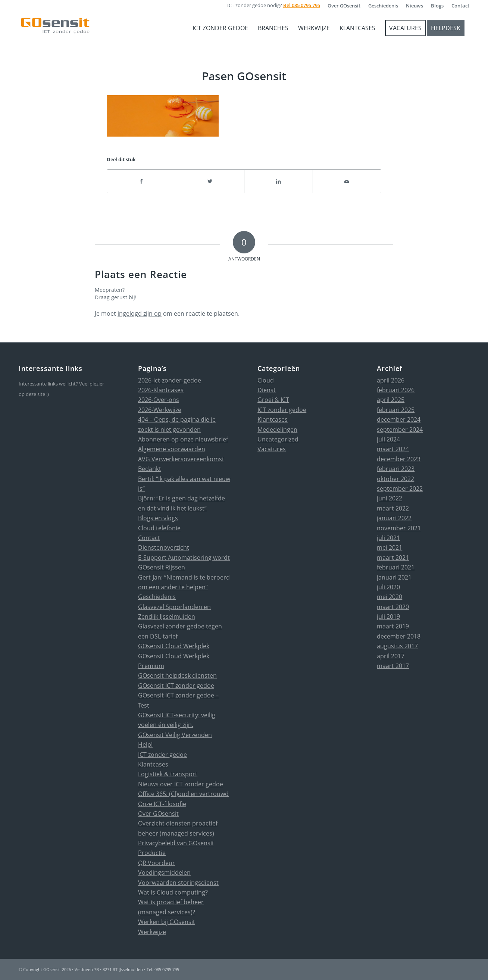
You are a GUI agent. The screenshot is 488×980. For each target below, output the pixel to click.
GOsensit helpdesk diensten (177, 675)
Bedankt (150, 469)
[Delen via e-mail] (347, 181)
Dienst (267, 390)
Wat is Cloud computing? (173, 892)
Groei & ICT (273, 400)
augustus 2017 (397, 646)
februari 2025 (396, 410)
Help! (145, 745)
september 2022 (400, 489)
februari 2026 (396, 390)
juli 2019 (388, 617)
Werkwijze (152, 932)
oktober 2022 (395, 479)
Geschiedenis (157, 597)
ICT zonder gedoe (162, 755)
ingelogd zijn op (140, 313)
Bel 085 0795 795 (302, 5)
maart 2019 (393, 626)
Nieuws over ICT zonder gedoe (181, 784)
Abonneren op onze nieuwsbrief (183, 439)
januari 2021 (394, 577)
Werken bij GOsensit (167, 922)
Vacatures (272, 449)
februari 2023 (396, 469)
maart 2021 (393, 558)
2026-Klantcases (161, 390)
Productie (152, 853)
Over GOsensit (158, 814)
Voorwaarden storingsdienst (178, 883)
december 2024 (399, 419)
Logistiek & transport (168, 774)
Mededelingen (277, 430)
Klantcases (153, 764)
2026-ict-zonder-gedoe (170, 380)
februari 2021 (396, 567)
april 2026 (391, 380)
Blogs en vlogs (158, 518)
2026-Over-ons (159, 400)
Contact (149, 538)
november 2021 (399, 528)
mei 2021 (390, 547)
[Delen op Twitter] (210, 181)
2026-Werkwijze (160, 410)
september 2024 (400, 430)
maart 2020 (393, 607)
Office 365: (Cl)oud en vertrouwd (183, 794)
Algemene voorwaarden (172, 449)
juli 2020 (388, 587)
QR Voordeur (157, 863)
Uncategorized (278, 439)
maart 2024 (393, 449)
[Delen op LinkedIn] (279, 181)
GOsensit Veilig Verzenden (175, 735)
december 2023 (399, 459)
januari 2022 (394, 518)
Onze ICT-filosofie (162, 804)
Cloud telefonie (159, 528)
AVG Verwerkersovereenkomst (181, 459)
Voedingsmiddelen (164, 873)
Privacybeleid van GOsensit (176, 843)
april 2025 (391, 400)
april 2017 (391, 656)
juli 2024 (388, 439)
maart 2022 (393, 508)
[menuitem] (344, 6)
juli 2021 (388, 538)
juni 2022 (390, 498)
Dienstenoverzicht (164, 547)
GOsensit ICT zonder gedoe (176, 686)
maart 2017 (393, 666)
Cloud (266, 380)
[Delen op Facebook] (141, 181)
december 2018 (399, 636)
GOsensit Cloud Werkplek (174, 646)
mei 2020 (390, 597)
